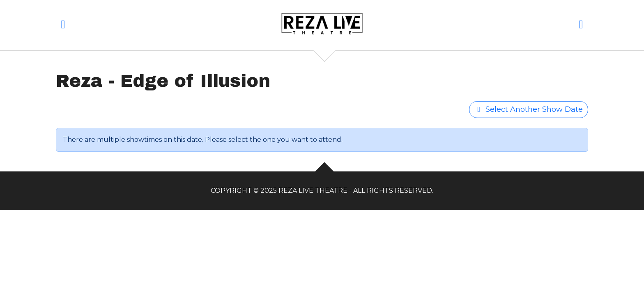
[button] (63, 26)
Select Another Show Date (529, 109)
